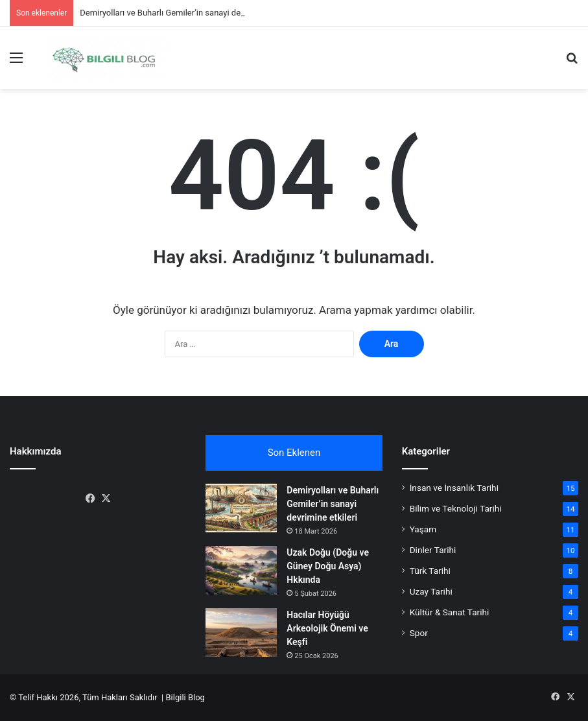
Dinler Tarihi (433, 550)
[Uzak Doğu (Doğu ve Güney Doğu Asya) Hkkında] (241, 570)
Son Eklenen (294, 453)
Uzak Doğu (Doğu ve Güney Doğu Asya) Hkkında (328, 566)
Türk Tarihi (430, 571)
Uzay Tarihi (431, 591)
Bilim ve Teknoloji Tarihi (456, 508)
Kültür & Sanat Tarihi (450, 612)
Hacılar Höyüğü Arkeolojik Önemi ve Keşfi (327, 628)
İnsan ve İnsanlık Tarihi (454, 488)
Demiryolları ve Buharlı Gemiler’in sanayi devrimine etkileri (187, 13)
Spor (419, 633)
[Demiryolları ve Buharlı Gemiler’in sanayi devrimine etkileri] (241, 508)
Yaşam (423, 529)
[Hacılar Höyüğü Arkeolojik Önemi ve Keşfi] (241, 632)
